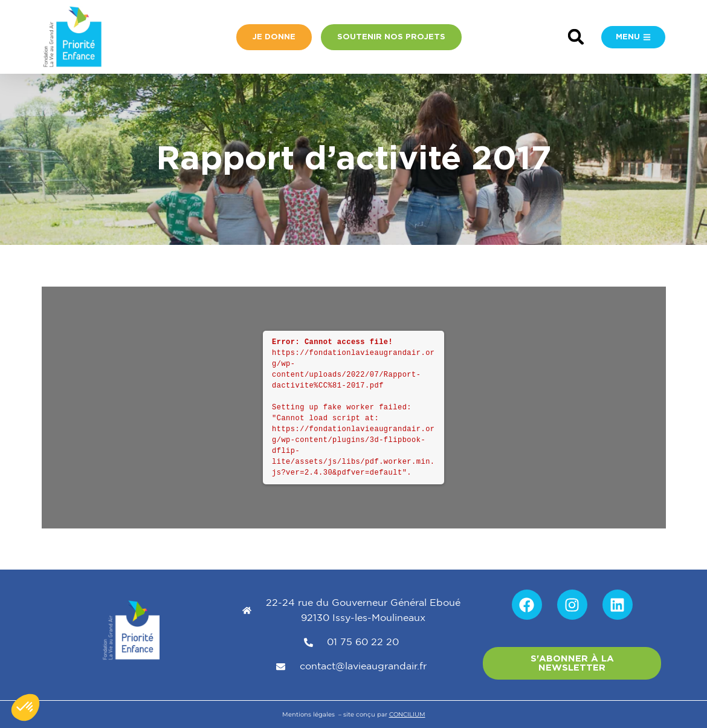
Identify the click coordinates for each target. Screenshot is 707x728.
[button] (576, 37)
